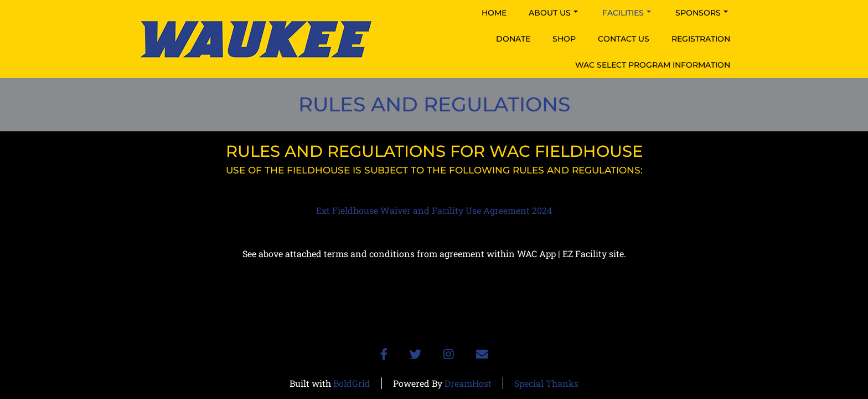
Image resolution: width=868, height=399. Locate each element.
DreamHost (468, 383)
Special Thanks (546, 383)
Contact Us (624, 39)
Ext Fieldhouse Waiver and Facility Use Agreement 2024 (434, 210)
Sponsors (702, 13)
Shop (564, 39)
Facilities (627, 13)
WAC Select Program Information (653, 65)
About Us (553, 13)
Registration (701, 39)
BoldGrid (352, 383)
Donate (513, 39)
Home (494, 13)
